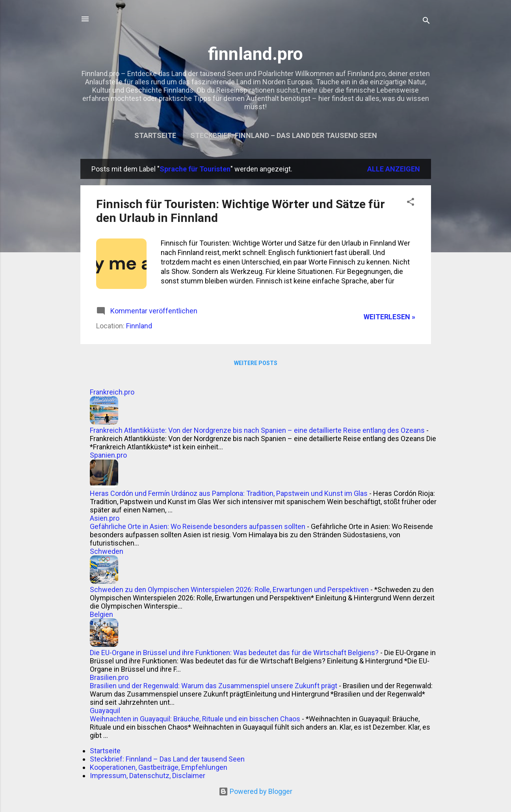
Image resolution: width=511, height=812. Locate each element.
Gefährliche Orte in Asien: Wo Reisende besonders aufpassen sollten (198, 526)
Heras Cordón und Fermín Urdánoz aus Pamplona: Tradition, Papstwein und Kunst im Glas (229, 493)
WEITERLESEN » (389, 317)
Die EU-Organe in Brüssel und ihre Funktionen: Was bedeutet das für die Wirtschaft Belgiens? (234, 653)
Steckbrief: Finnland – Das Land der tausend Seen (284, 135)
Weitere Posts (256, 363)
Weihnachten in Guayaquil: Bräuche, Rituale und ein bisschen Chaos (195, 719)
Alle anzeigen (394, 169)
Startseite (155, 135)
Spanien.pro (108, 455)
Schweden (107, 551)
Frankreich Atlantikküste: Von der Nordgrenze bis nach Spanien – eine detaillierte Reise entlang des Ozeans (257, 430)
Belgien (101, 614)
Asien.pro (105, 518)
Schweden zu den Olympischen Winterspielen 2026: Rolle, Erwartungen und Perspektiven (229, 589)
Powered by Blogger (255, 791)
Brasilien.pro (109, 677)
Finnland (139, 326)
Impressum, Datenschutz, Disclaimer (148, 776)
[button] (411, 203)
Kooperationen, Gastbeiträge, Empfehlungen (159, 767)
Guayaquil (105, 710)
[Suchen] (426, 21)
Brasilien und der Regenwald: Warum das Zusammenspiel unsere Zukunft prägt (214, 686)
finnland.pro (255, 54)
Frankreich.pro (112, 392)
